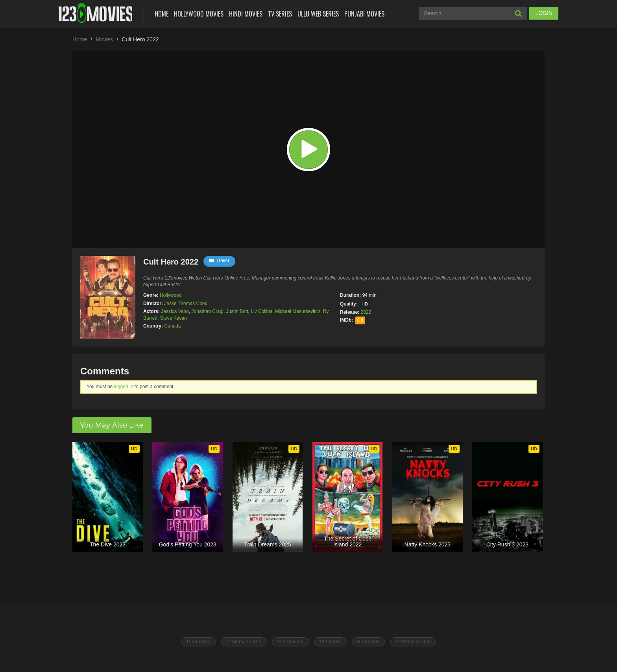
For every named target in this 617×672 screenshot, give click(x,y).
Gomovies (368, 642)
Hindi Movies (246, 14)
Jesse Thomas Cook (186, 304)
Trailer (219, 261)
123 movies (290, 642)
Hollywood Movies (199, 14)
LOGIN (544, 13)
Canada (172, 326)
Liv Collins (261, 311)
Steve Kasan (174, 318)
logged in (124, 387)
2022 (366, 312)
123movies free (244, 642)
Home (162, 14)
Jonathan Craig (208, 311)
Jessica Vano (175, 311)
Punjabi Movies (364, 14)
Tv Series (280, 14)
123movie (330, 642)
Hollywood (171, 295)
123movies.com (413, 642)
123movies (199, 642)
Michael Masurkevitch (298, 311)
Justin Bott (237, 311)
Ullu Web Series (318, 14)
